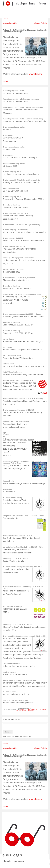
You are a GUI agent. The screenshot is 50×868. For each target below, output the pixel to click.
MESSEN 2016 (8, 364)
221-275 (38, 710)
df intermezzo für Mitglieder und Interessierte (21, 180)
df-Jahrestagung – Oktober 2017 (16, 230)
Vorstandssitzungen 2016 (13, 269)
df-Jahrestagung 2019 (12, 172)
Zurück (5, 18)
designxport (8, 489)
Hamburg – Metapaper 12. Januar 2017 (18, 258)
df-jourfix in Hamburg (11, 205)
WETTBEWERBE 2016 (12, 356)
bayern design (9, 339)
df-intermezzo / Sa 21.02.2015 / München (19, 680)
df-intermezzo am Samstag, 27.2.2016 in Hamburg (23, 399)
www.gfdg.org (35, 74)
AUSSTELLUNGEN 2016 (13, 372)
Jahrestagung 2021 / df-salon (15, 91)
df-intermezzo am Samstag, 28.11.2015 (18, 410)
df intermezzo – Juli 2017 (13, 238)
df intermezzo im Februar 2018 (15, 213)
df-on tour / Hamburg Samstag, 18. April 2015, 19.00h (24, 636)
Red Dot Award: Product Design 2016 (18, 380)
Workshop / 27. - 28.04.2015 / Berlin (17, 625)
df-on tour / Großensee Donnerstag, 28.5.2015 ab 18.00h (23, 587)
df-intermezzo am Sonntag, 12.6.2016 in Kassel (22, 314)
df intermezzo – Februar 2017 (15, 246)
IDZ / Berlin (7, 347)
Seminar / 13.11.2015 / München (16, 422)
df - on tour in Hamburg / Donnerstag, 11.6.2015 (22, 567)
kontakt (8, 861)
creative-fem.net (9, 672)
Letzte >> (31, 711)
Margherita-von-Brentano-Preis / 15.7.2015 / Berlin (23, 516)
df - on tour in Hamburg (12, 498)
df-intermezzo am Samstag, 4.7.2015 (18, 536)
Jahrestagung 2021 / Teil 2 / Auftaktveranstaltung (23, 107)
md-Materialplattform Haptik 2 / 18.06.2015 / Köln (23, 547)
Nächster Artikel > (41, 23)
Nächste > (25, 711)
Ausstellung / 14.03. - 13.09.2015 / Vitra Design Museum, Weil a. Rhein (22, 462)
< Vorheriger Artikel (10, 23)
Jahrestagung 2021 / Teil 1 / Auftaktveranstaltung (23, 119)
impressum (19, 861)
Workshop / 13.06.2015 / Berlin (15, 559)
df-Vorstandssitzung (11, 188)
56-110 (22, 710)
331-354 (19, 711)
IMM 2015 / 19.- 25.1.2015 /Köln (15, 700)
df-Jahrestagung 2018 (12, 197)
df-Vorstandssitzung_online (14, 127)
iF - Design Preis (9, 692)
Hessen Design (9, 481)
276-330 (44, 710)
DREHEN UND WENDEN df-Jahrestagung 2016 (22, 294)
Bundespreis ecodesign (12, 606)
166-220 (33, 710)
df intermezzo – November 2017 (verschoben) (21, 225)
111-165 (27, 710)
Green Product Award (12, 664)
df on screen (8, 135)
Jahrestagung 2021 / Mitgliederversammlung (21, 99)
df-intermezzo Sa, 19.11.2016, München (19, 278)
